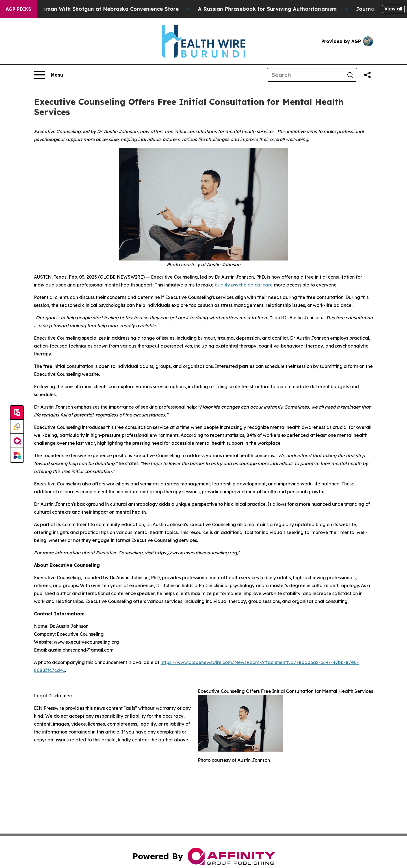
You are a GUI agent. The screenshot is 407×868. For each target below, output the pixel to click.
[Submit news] (17, 413)
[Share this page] (367, 75)
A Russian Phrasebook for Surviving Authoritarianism (274, 9)
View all (393, 9)
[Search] (305, 75)
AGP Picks (18, 9)
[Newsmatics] (17, 455)
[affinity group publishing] (17, 441)
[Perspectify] (17, 427)
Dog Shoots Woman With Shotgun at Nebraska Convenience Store (98, 9)
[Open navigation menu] (48, 75)
